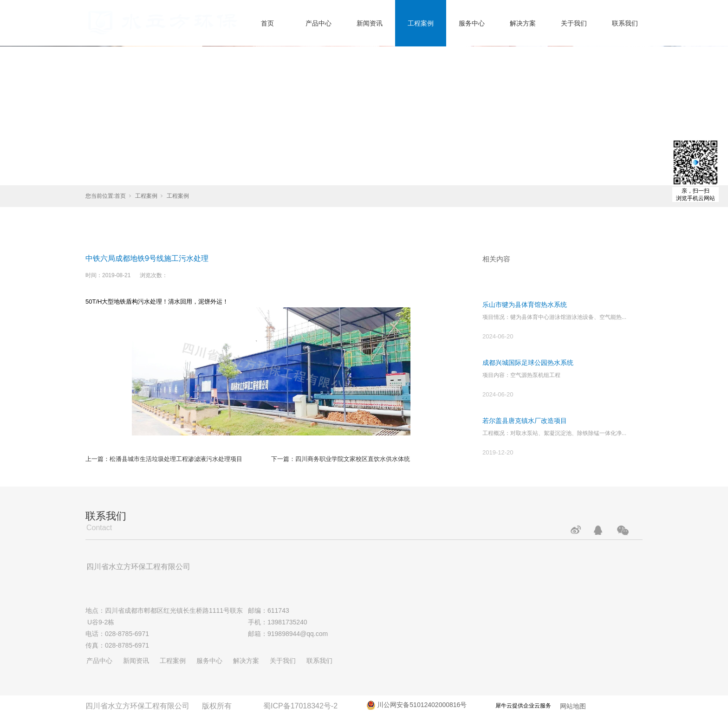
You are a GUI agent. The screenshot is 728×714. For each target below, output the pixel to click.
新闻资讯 (370, 23)
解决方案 (523, 23)
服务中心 (472, 23)
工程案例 (421, 23)
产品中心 (318, 23)
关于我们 (574, 23)
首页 (267, 23)
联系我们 (625, 23)
